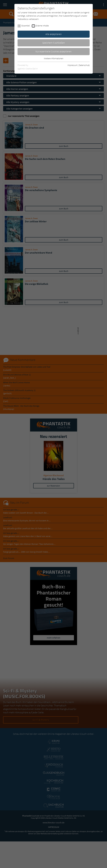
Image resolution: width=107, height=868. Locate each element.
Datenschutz (84, 65)
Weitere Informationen (54, 58)
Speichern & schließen (54, 43)
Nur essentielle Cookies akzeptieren (53, 51)
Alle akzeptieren (54, 34)
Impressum (72, 65)
